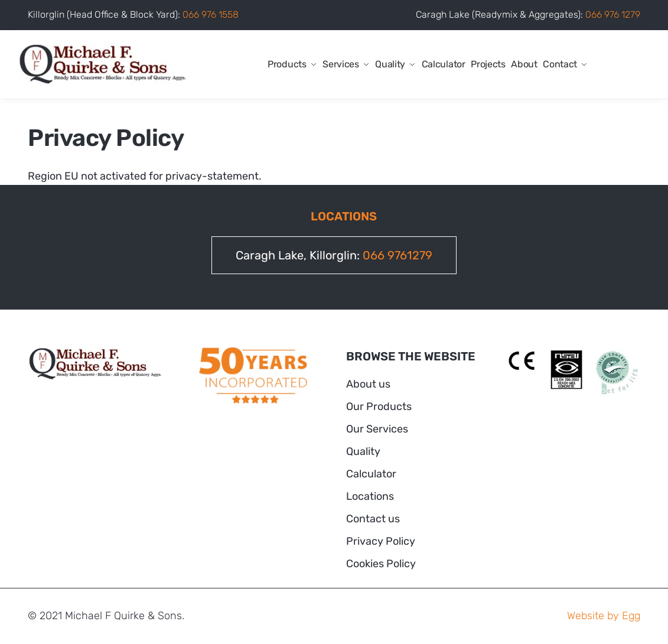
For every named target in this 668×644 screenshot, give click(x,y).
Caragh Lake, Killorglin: (334, 255)
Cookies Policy (381, 564)
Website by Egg (604, 616)
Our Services (377, 429)
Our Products (379, 406)
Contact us (373, 519)
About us (368, 384)
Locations (370, 496)
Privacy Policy (381, 541)
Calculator (371, 474)
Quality (363, 451)
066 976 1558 (211, 14)
